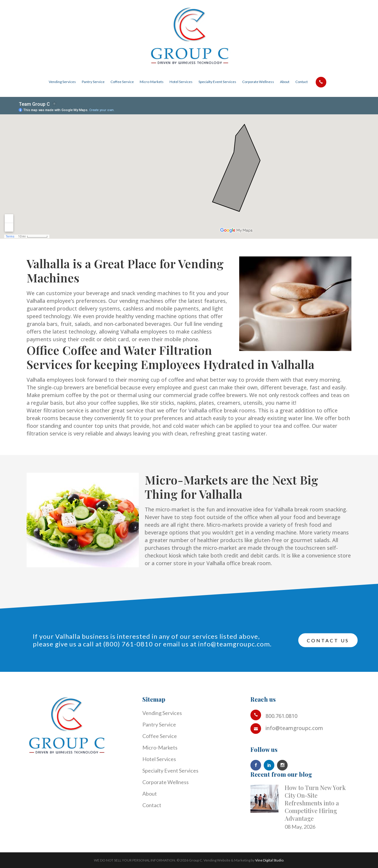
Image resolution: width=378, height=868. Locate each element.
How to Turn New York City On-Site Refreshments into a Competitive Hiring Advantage (315, 803)
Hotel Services (159, 759)
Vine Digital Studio (269, 860)
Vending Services (162, 713)
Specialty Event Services (170, 771)
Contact (152, 805)
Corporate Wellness (166, 782)
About (150, 794)
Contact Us (328, 640)
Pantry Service (159, 724)
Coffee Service (160, 736)
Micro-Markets (160, 747)
